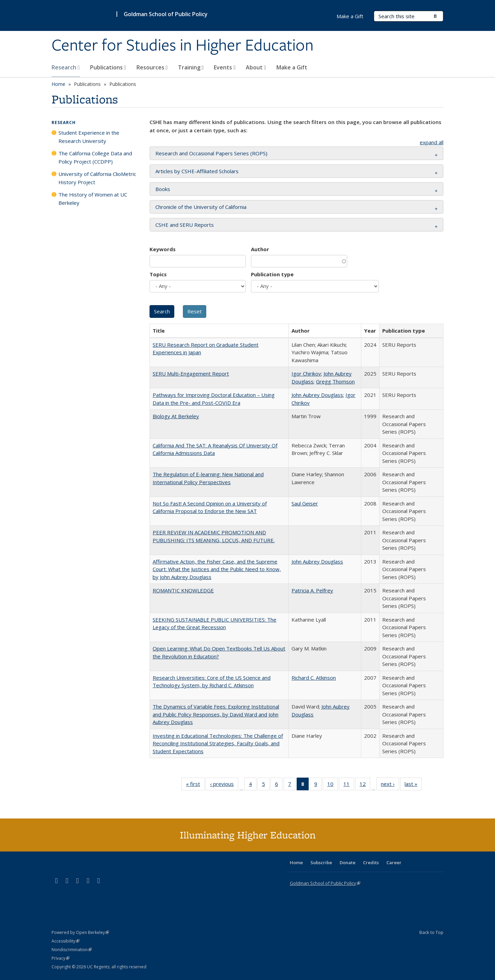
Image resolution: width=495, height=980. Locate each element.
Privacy (60, 958)
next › (390, 785)
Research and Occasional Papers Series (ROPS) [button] (211, 153)
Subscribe (321, 862)
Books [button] (163, 189)
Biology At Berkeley (176, 416)
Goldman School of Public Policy (166, 14)
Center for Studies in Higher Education (183, 46)
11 (349, 785)
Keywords (163, 249)
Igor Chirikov (306, 374)
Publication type (272, 274)
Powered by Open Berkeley (80, 932)
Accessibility (65, 941)
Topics (158, 274)
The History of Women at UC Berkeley (93, 199)
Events (225, 67)
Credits (371, 862)
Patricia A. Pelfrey (312, 590)
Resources (152, 67)
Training (191, 67)
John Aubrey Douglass (317, 395)
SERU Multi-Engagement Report (191, 374)
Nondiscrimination (72, 950)
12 (365, 785)
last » (413, 785)
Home (58, 84)
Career (394, 862)
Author (260, 249)
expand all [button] (432, 142)
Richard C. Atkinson (314, 678)
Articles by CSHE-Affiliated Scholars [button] (197, 171)
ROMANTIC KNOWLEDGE (183, 590)
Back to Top (431, 932)
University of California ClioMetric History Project (97, 178)
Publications (108, 67)
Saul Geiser (305, 503)
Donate (348, 862)
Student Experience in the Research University (89, 137)
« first (195, 785)
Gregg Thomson (335, 381)
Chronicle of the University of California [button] (201, 207)
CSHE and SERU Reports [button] (185, 225)
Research (66, 67)
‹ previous (224, 785)
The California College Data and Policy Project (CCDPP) (95, 157)
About (256, 67)
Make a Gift (292, 67)
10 (333, 785)
